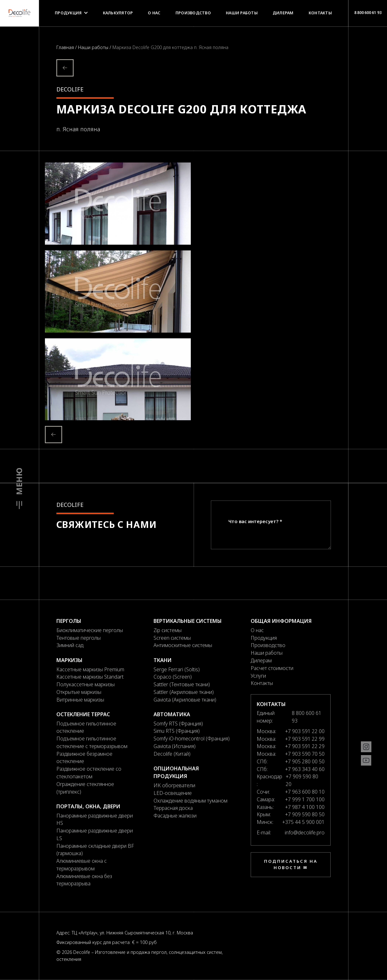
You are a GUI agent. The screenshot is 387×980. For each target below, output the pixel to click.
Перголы (69, 621)
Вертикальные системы (188, 621)
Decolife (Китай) (172, 754)
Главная (66, 47)
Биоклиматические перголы (90, 630)
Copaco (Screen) (173, 677)
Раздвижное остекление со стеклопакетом (89, 773)
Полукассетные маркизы (86, 684)
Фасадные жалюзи (175, 816)
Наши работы (242, 13)
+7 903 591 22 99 (305, 739)
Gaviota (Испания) (175, 746)
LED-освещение (173, 793)
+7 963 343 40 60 (305, 769)
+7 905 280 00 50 (305, 761)
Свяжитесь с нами (107, 524)
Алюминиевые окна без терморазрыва (84, 880)
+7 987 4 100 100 (305, 807)
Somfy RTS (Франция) (178, 724)
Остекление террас (83, 714)
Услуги (258, 676)
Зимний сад (70, 645)
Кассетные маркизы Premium (90, 669)
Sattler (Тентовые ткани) (182, 684)
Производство (193, 13)
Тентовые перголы (79, 638)
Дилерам (283, 13)
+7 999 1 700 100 (305, 799)
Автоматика (172, 714)
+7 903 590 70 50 (305, 754)
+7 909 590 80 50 (305, 814)
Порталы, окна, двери (88, 806)
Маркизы (69, 660)
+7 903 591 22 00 (305, 731)
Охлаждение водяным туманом (190, 801)
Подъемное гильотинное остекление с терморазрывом (92, 742)
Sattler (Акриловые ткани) (184, 692)
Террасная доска (173, 808)
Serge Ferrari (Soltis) (177, 669)
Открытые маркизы (79, 692)
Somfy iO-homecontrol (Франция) (192, 739)
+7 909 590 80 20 (302, 780)
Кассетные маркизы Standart (90, 677)
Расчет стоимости (272, 668)
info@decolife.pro (305, 832)
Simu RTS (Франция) (177, 731)
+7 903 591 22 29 (305, 746)
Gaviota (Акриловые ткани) (185, 700)
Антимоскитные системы (183, 645)
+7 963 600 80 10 (305, 792)
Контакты (320, 13)
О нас (154, 13)
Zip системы (168, 630)
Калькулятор (118, 13)
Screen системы (172, 638)
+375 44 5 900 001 (303, 822)
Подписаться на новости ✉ (291, 864)
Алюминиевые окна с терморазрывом (82, 865)
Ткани (163, 660)
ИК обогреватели (174, 785)
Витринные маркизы (80, 700)
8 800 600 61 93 (368, 13)
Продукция (71, 13)
